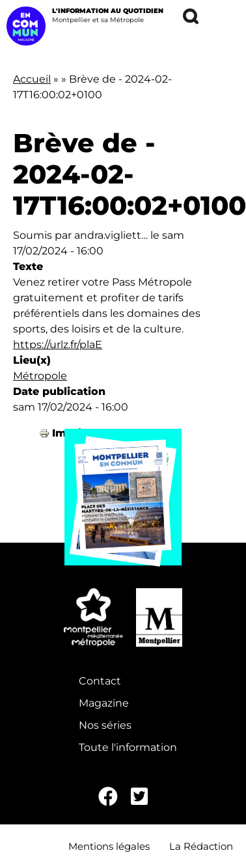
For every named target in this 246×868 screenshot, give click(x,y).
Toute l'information (128, 747)
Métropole (40, 376)
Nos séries (105, 725)
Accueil (32, 79)
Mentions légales (109, 846)
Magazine (104, 703)
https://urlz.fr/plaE (58, 345)
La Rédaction (201, 846)
